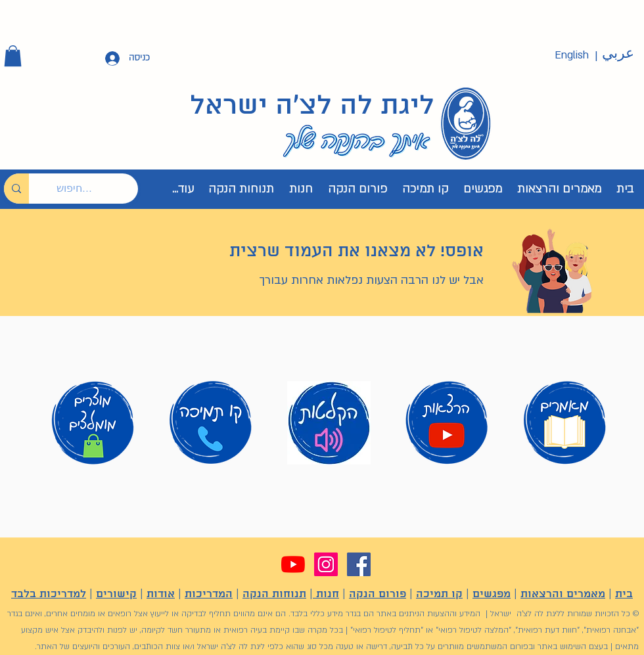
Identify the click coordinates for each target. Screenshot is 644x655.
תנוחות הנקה (274, 594)
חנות (326, 594)
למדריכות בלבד (49, 594)
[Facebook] (359, 564)
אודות (161, 594)
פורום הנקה (378, 594)
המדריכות (209, 594)
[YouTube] (293, 564)
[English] (572, 56)
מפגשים (492, 594)
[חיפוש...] (93, 189)
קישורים (116, 594)
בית (624, 594)
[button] (13, 56)
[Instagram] (326, 564)
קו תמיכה (439, 594)
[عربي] (618, 54)
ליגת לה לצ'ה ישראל (312, 106)
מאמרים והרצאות (563, 594)
